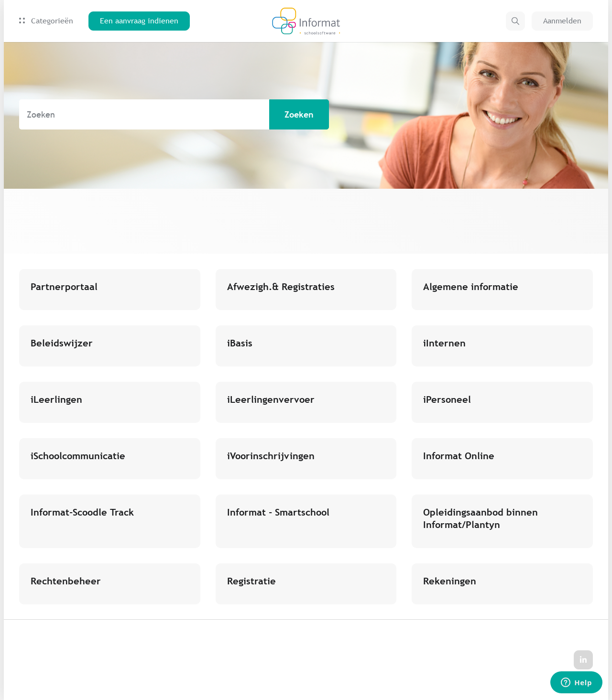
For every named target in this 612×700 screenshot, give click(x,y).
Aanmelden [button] (562, 21)
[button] (515, 21)
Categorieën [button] (46, 21)
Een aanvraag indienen (139, 21)
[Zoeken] (174, 114)
